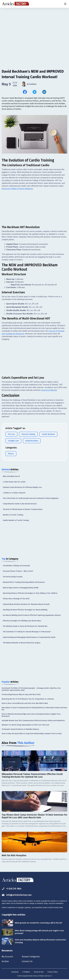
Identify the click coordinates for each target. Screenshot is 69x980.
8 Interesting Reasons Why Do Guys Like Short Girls (21, 695)
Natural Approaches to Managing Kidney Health (21, 588)
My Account (8, 957)
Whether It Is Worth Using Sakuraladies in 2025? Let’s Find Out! (25, 725)
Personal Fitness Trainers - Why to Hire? (18, 571)
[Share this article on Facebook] (25, 92)
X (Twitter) (26, 972)
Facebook (15, 972)
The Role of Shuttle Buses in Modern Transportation (23, 509)
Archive (5, 962)
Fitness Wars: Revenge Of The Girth (16, 599)
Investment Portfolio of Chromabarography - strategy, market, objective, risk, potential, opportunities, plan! (31, 689)
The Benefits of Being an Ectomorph (16, 566)
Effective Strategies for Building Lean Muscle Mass (22, 621)
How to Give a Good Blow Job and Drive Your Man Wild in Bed (25, 703)
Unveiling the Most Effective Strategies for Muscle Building (25, 610)
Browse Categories (33, 957)
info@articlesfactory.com (17, 895)
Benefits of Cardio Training (13, 515)
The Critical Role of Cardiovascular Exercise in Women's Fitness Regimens (31, 498)
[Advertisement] (34, 26)
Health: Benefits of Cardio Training (16, 520)
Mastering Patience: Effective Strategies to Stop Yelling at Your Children (30, 593)
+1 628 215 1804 (12, 889)
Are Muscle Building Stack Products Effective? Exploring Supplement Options (32, 615)
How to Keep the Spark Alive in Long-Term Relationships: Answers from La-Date (32, 734)
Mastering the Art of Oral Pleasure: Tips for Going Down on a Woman (28, 699)
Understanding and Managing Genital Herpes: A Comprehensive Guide (29, 637)
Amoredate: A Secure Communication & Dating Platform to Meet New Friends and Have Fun (34, 709)
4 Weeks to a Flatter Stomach (14, 493)
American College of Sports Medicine (17, 189)
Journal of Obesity (49, 390)
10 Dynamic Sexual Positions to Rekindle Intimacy (20, 729)
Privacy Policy (53, 972)
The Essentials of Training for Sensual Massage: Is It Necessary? (27, 632)
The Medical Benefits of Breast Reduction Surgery (22, 643)
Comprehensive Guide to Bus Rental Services (20, 504)
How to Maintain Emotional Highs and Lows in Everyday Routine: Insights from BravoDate (31, 715)
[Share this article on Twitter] (35, 92)
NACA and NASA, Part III (11, 476)
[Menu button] (65, 4)
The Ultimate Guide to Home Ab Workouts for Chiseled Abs (25, 626)
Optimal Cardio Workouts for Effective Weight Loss (22, 487)
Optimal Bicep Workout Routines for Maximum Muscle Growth (26, 604)
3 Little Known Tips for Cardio (14, 482)
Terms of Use (39, 972)
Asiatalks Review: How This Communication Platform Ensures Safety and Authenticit (33, 721)
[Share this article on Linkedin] (44, 92)
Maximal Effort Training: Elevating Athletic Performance (24, 582)
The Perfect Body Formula (13, 577)
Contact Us (29, 962)
